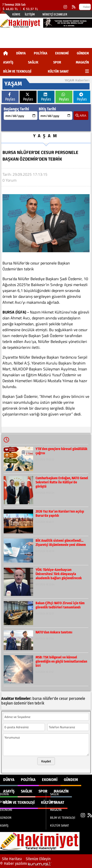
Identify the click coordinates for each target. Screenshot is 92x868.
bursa (37, 698)
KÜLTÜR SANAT (58, 71)
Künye (16, 14)
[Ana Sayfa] (6, 53)
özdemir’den (24, 703)
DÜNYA (21, 53)
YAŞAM (46, 136)
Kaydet (46, 761)
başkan (7, 703)
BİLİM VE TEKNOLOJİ (17, 71)
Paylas (10, 97)
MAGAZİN (82, 62)
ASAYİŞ (8, 62)
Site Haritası (12, 859)
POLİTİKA (41, 53)
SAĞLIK (33, 62)
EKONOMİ (62, 53)
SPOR (57, 62)
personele (77, 698)
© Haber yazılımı (26, 863)
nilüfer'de (50, 698)
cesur (64, 698)
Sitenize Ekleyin (38, 859)
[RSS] (74, 7)
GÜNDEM (83, 53)
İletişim (30, 14)
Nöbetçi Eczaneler (55, 14)
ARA (81, 116)
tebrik (39, 703)
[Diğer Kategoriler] (87, 71)
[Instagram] (65, 7)
